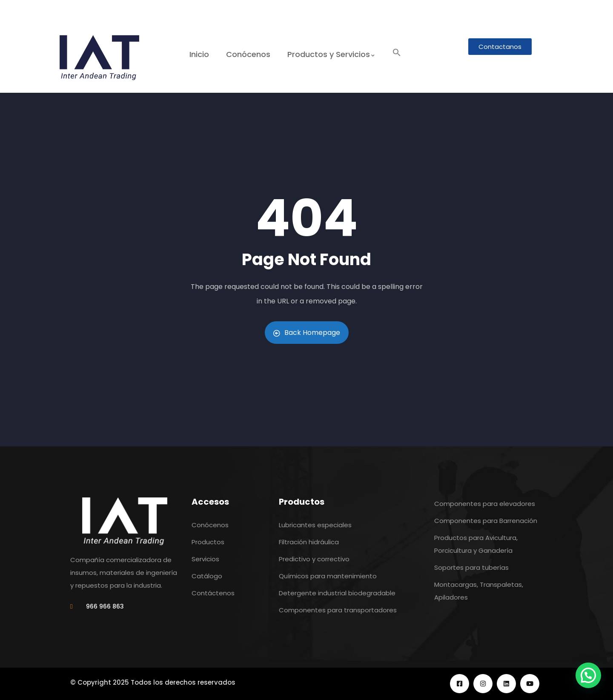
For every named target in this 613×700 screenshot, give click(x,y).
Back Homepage (307, 333)
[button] (396, 53)
